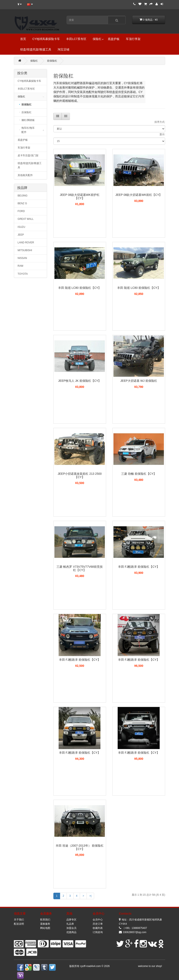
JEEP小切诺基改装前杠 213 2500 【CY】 (80, 475)
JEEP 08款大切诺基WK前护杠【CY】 (80, 196)
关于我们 (19, 920)
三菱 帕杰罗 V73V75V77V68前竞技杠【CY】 (80, 568)
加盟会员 (71, 928)
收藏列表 (98, 928)
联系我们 (45, 920)
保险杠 (97, 39)
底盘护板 (114, 39)
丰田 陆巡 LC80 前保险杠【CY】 (80, 288)
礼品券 (70, 924)
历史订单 (98, 924)
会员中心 (98, 920)
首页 (23, 39)
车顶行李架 (133, 39)
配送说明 (19, 924)
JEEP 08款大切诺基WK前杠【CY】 (139, 195)
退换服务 (45, 924)
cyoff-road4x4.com (91, 966)
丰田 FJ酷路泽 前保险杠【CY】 (139, 567)
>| (90, 896)
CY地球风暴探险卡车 (46, 39)
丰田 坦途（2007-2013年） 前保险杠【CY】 (80, 847)
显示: (162, 134)
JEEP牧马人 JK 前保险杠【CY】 (80, 381)
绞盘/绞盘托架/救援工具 (36, 49)
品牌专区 (71, 920)
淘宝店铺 (63, 49)
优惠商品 (71, 932)
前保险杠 (52, 61)
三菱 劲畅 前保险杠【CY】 (139, 474)
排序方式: (160, 122)
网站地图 (45, 928)
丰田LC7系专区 (76, 39)
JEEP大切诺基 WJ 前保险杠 (139, 381)
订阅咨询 (98, 932)
